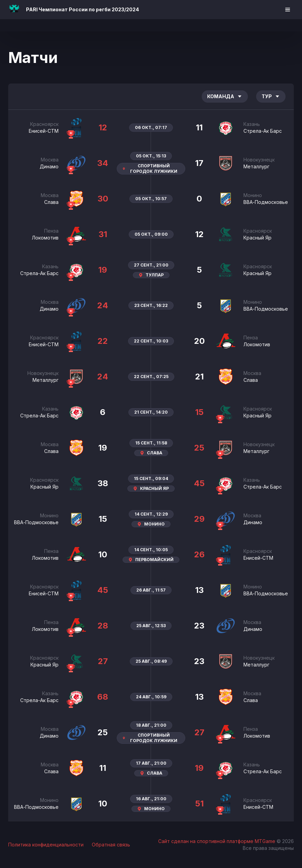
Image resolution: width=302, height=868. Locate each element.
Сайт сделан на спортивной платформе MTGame (217, 841)
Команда (225, 96)
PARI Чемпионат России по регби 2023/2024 (83, 9)
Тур (271, 96)
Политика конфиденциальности (46, 845)
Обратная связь (111, 845)
